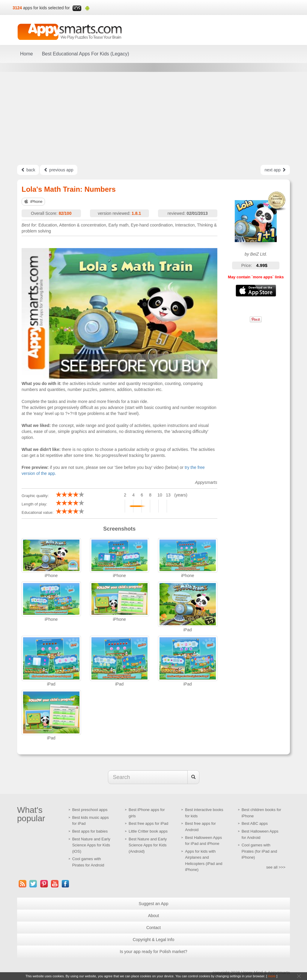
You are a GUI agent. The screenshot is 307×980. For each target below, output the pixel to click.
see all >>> (276, 867)
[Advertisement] (153, 118)
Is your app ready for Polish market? (154, 952)
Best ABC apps (255, 823)
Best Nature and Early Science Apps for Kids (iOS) (91, 845)
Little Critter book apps (148, 831)
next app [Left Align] (275, 170)
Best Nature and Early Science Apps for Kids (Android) (148, 845)
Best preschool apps (90, 810)
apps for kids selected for (46, 8)
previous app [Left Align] (58, 170)
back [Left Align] (28, 170)
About (154, 916)
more (272, 976)
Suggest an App (154, 904)
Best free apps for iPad (148, 823)
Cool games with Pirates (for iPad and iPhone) (259, 851)
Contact (153, 928)
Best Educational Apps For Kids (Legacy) (86, 54)
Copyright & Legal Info (154, 940)
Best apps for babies (90, 831)
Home (27, 54)
